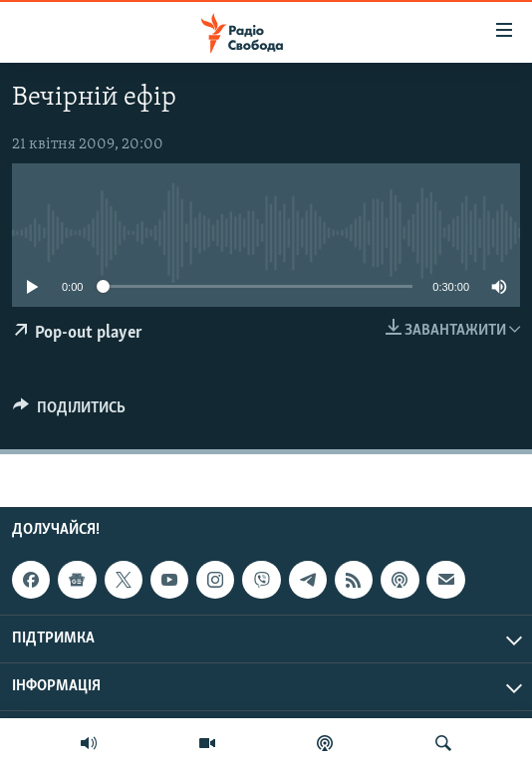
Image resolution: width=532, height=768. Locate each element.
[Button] (69, 412)
